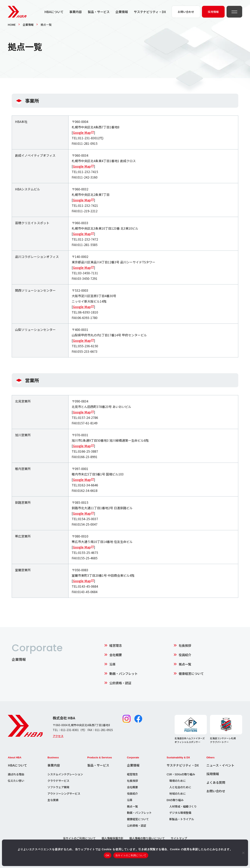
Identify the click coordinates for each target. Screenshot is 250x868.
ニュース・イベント (220, 765)
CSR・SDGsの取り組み (181, 774)
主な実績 (53, 800)
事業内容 (76, 12)
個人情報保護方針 (112, 838)
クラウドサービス (58, 781)
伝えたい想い (16, 781)
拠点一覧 (185, 664)
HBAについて (54, 12)
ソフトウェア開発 (58, 787)
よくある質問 (216, 782)
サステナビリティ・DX (150, 12)
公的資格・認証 (120, 683)
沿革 (112, 664)
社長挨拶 (185, 645)
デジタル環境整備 (180, 813)
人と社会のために (180, 787)
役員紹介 (185, 655)
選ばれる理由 (16, 774)
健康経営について (191, 673)
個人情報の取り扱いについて (147, 838)
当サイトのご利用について (79, 838)
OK (108, 855)
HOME (12, 25)
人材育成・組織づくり (183, 806)
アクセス (58, 736)
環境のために (178, 781)
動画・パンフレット (124, 673)
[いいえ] (243, 853)
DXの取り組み (175, 800)
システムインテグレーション (65, 774)
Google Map (82, 132)
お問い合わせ (216, 791)
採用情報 (213, 774)
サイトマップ (179, 838)
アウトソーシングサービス (64, 793)
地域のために (178, 793)
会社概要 (116, 655)
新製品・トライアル (182, 819)
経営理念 (116, 645)
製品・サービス (99, 12)
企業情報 (122, 12)
